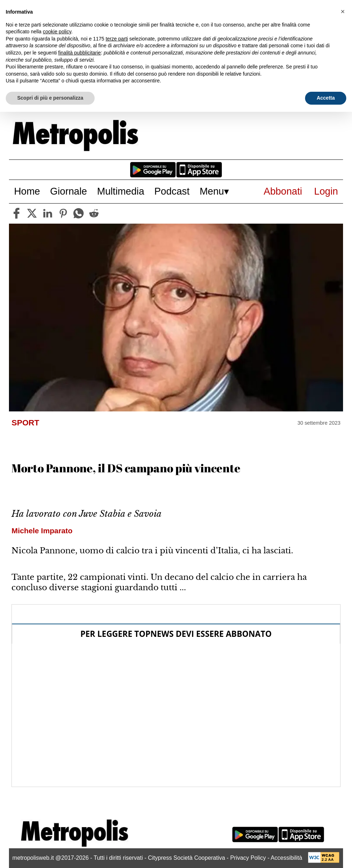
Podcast (172, 191)
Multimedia (121, 191)
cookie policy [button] (57, 32)
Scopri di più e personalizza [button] (50, 98)
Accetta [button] (326, 98)
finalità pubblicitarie (79, 53)
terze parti (117, 39)
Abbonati (283, 191)
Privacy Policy (248, 858)
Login (326, 191)
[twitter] (32, 213)
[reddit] (94, 213)
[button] (343, 11)
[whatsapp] (79, 213)
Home (27, 191)
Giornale (69, 191)
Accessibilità (286, 858)
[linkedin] (48, 213)
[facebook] (16, 213)
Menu (212, 191)
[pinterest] (63, 213)
